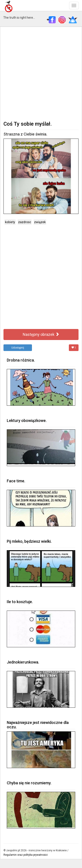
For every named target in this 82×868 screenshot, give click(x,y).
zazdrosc (25, 222)
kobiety (10, 222)
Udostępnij (18, 348)
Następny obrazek (41, 334)
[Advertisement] (41, 73)
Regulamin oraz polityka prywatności (26, 855)
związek (40, 222)
